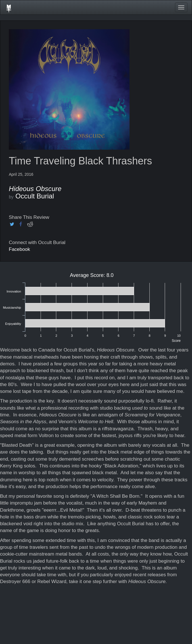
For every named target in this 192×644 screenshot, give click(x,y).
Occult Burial (35, 196)
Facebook (19, 249)
